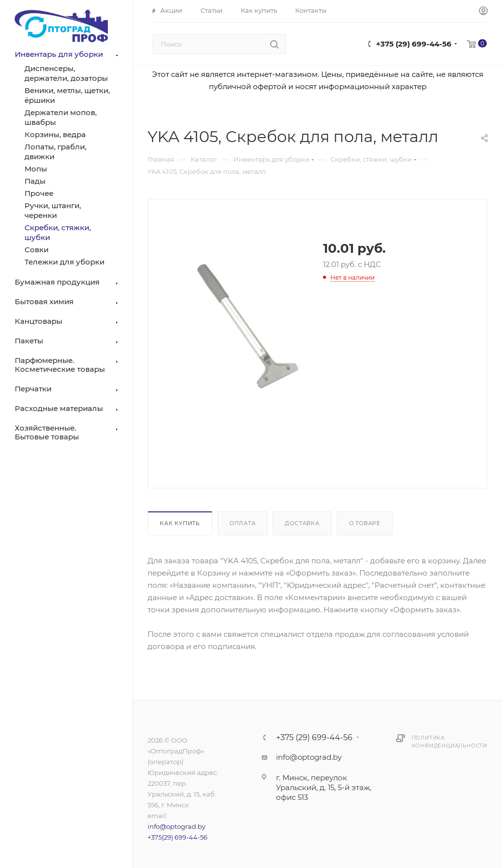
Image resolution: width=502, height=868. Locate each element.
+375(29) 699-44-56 (177, 837)
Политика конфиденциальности (450, 742)
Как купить (180, 523)
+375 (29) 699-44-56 (414, 44)
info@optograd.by (176, 826)
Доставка (302, 523)
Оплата (243, 523)
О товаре (365, 523)
